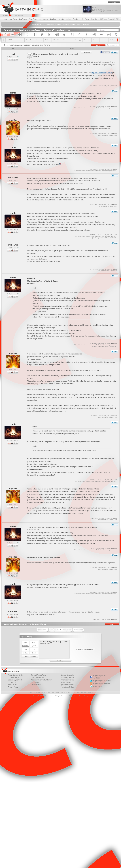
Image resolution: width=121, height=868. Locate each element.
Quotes (62, 19)
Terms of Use (73, 696)
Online (69, 19)
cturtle (101, 238)
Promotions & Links (67, 687)
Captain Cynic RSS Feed (102, 684)
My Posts (85, 19)
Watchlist (94, 19)
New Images (43, 19)
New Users (54, 19)
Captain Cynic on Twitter (102, 681)
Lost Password (36, 685)
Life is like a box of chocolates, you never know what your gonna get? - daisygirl (61, 24)
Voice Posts (33, 19)
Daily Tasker (98, 686)
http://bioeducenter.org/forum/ (102, 73)
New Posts (13, 19)
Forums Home (10, 30)
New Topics (23, 19)
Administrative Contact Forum (41, 680)
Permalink (114, 86)
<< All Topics (11, 40)
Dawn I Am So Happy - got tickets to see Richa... (106, 9)
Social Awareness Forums (30, 30)
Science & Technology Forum (57, 30)
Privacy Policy (13, 687)
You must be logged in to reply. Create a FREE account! (54, 649)
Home (5, 19)
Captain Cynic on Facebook (99, 677)
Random (76, 19)
